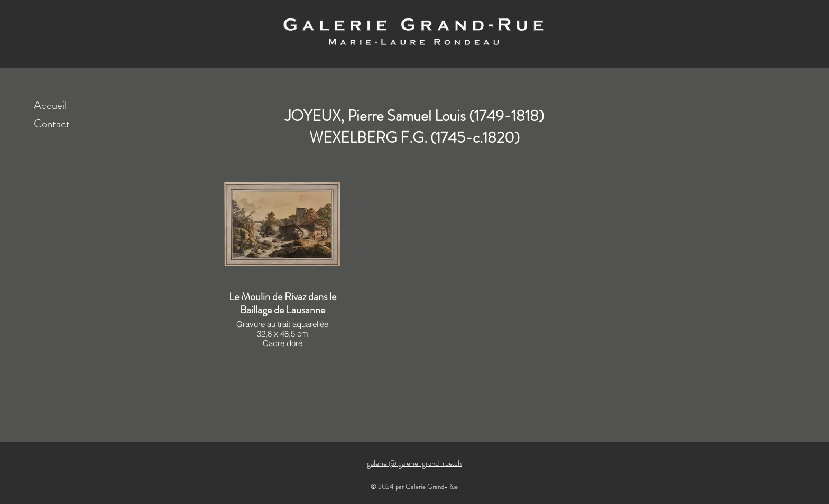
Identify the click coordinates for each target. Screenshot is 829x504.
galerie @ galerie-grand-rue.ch (414, 463)
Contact (52, 124)
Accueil (50, 105)
